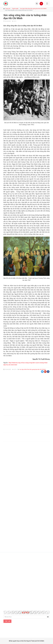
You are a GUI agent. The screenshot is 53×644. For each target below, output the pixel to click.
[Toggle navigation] (47, 4)
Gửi (8, 621)
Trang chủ (8, 9)
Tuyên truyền (15, 9)
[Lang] (37, 4)
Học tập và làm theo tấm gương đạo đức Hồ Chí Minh (33, 9)
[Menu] (41, 4)
